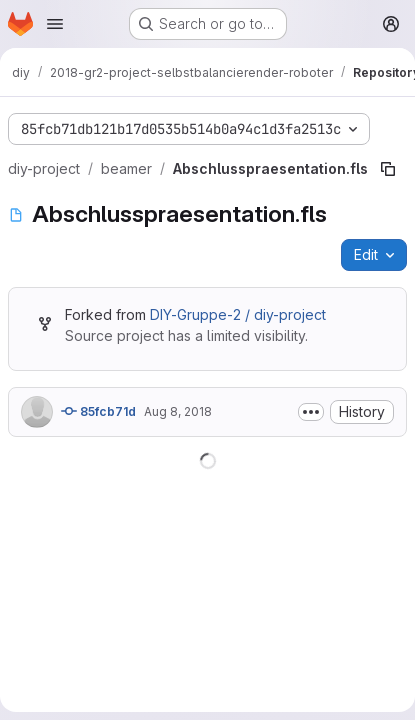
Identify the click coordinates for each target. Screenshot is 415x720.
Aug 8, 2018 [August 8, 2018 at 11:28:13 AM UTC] (178, 411)
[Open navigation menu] (55, 24)
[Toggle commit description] (311, 412)
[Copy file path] (388, 169)
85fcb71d (98, 411)
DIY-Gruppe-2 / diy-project (238, 314)
